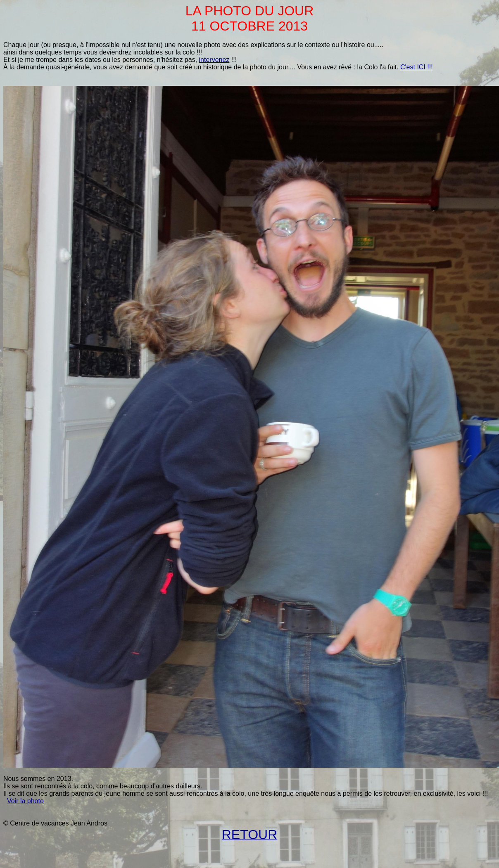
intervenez (214, 60)
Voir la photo (25, 801)
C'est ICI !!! (417, 67)
